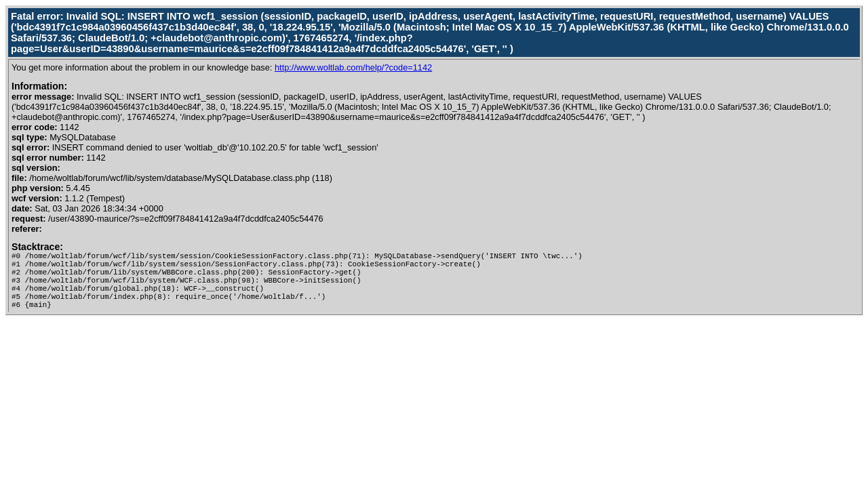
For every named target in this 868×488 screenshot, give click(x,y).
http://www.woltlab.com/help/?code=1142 (353, 67)
